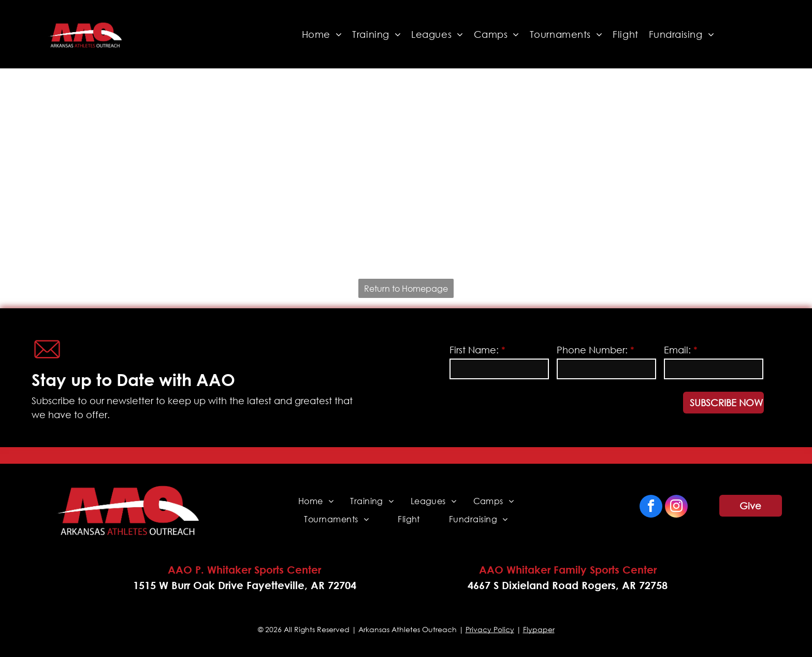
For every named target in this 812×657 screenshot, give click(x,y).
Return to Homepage (406, 288)
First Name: (474, 350)
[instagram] (676, 508)
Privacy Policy (490, 629)
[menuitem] (322, 34)
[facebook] (651, 508)
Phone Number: (592, 350)
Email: (677, 350)
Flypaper (539, 629)
